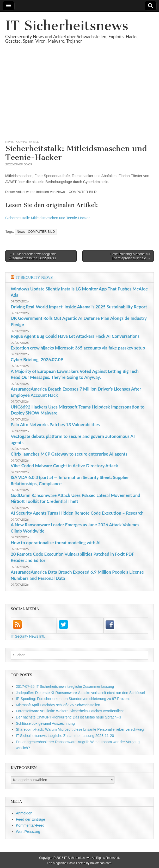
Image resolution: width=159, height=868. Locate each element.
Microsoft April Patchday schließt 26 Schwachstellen (58, 705)
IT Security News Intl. (28, 636)
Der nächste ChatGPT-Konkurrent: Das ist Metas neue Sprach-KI (69, 717)
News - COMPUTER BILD (22, 142)
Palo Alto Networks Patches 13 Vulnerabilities (55, 425)
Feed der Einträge (30, 819)
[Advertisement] (79, 98)
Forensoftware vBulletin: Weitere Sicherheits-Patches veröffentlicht (70, 711)
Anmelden (24, 813)
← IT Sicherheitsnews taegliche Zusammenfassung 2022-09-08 (32, 256)
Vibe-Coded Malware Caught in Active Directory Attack (64, 466)
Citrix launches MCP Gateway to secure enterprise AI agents (69, 454)
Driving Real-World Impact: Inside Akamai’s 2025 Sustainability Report (79, 307)
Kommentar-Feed (30, 825)
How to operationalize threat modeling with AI (56, 543)
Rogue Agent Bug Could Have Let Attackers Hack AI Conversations (75, 336)
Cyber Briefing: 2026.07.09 (37, 359)
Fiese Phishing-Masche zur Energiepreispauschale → (130, 256)
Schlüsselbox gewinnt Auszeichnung (45, 723)
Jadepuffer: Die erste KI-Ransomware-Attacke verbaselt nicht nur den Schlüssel (80, 693)
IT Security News (34, 278)
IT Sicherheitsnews (67, 26)
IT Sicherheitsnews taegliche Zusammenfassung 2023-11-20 (65, 736)
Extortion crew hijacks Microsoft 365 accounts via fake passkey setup (78, 348)
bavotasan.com (101, 863)
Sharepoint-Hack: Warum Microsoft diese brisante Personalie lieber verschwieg (80, 729)
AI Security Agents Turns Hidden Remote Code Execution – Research (77, 513)
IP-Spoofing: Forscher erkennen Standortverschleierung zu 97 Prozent (73, 699)
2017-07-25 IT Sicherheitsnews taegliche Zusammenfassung (65, 686)
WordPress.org (28, 832)
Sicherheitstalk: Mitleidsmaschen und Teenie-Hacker (47, 218)
